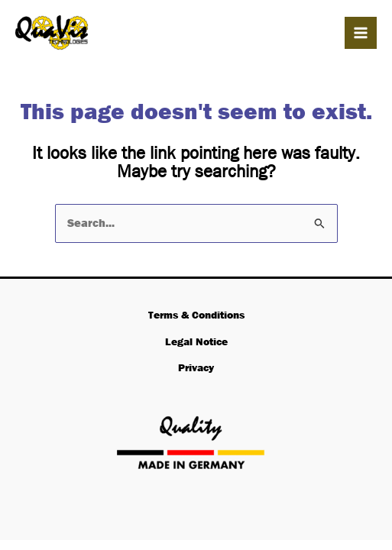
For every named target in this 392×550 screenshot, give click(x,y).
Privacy (196, 367)
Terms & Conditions (196, 315)
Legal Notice (196, 341)
